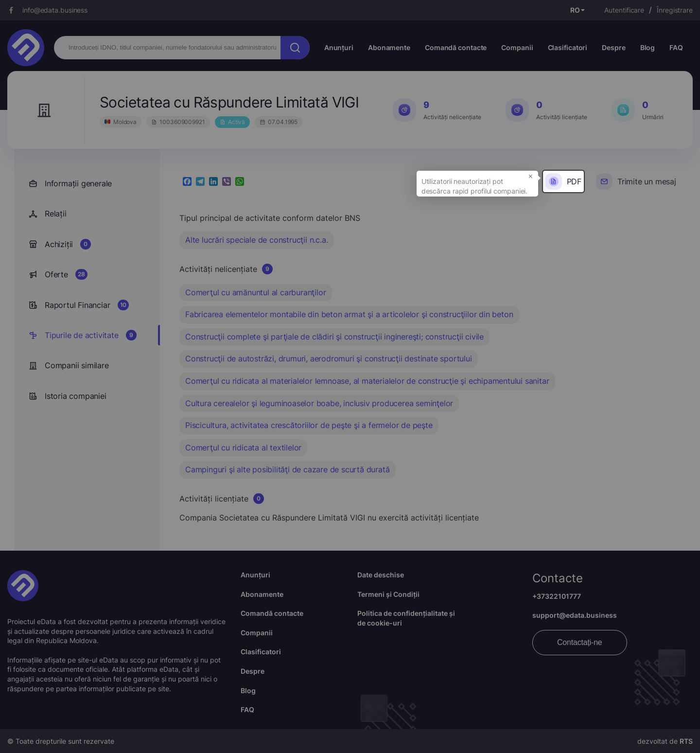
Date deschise (381, 575)
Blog (648, 47)
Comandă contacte (456, 47)
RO (575, 10)
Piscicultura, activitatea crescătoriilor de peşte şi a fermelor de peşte (309, 425)
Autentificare (624, 10)
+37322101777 (557, 596)
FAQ (676, 47)
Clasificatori (568, 47)
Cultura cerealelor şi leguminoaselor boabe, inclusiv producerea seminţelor (319, 403)
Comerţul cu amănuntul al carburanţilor (255, 292)
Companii (517, 47)
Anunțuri (339, 47)
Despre (613, 47)
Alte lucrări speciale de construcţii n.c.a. (256, 240)
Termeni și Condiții (388, 594)
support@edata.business (575, 615)
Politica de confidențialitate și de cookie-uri (406, 618)
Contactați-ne (580, 642)
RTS (686, 741)
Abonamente (389, 47)
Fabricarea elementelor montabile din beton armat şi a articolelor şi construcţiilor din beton (349, 314)
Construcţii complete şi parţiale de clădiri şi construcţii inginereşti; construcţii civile (334, 337)
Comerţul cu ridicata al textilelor (243, 448)
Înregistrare (675, 10)
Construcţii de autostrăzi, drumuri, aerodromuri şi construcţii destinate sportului (329, 359)
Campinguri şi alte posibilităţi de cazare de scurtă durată (287, 469)
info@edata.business (55, 10)
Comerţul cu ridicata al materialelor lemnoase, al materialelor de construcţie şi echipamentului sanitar (367, 381)
